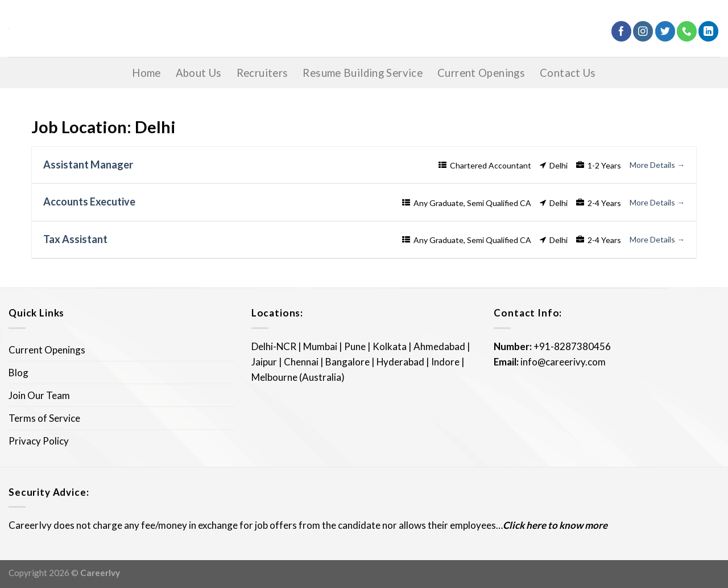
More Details (657, 165)
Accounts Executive (89, 202)
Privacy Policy (39, 441)
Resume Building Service (363, 73)
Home (146, 73)
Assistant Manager (88, 165)
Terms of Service (44, 418)
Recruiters (262, 73)
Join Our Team (39, 395)
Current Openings (481, 73)
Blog (18, 373)
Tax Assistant (75, 239)
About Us (199, 73)
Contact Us (568, 73)
